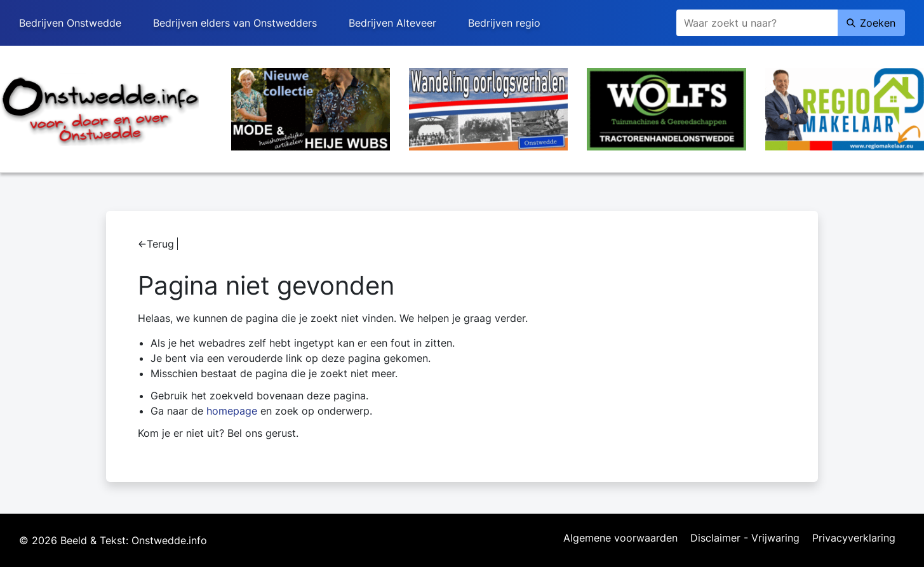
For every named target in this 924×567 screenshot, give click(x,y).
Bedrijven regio (504, 23)
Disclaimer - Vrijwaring (745, 538)
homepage (232, 411)
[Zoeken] (757, 23)
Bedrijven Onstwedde (70, 23)
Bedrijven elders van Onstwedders (235, 23)
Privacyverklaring (854, 538)
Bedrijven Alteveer (392, 23)
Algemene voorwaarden (620, 538)
